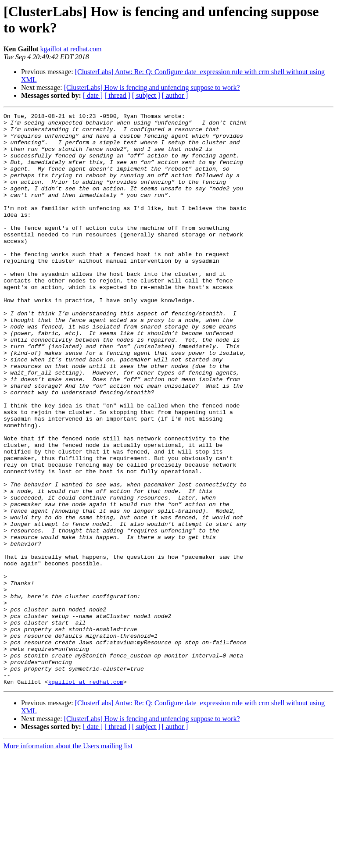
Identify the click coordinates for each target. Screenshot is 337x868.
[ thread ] (117, 95)
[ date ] (93, 95)
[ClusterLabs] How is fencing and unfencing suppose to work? (152, 88)
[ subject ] (146, 95)
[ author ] (175, 95)
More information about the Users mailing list (68, 860)
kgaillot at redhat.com (71, 49)
